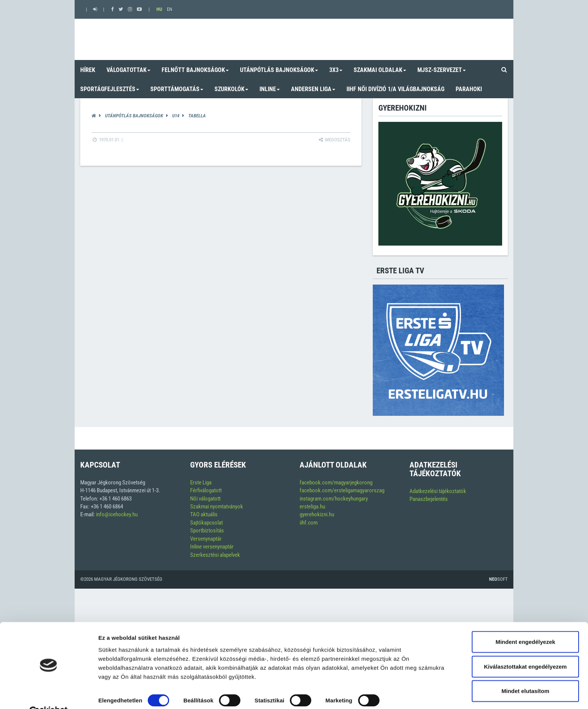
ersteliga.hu (312, 507)
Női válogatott (205, 499)
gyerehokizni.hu (317, 514)
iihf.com (309, 523)
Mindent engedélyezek (525, 624)
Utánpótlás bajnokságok (134, 116)
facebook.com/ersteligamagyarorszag (342, 490)
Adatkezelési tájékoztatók (438, 491)
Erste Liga (201, 483)
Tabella (197, 116)
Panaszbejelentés (429, 499)
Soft (498, 579)
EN (169, 9)
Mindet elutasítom (525, 673)
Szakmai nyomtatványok (217, 507)
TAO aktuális (204, 514)
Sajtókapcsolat (206, 523)
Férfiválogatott (206, 490)
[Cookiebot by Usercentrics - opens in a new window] (49, 694)
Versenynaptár (206, 539)
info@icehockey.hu (117, 514)
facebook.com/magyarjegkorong (336, 483)
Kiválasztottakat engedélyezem (526, 649)
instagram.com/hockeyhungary (334, 499)
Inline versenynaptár (212, 547)
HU (159, 9)
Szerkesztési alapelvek (215, 555)
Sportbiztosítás (207, 531)
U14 (176, 116)
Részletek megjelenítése (131, 694)
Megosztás (334, 140)
